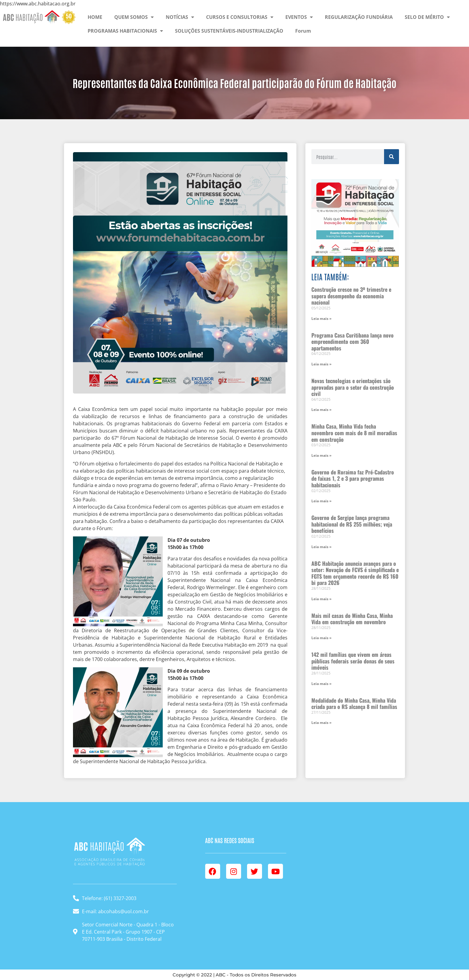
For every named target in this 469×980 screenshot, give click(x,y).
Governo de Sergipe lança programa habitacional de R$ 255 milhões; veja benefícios (352, 524)
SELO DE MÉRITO (427, 17)
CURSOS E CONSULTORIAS (240, 17)
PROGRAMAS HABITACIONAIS (125, 31)
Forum (303, 31)
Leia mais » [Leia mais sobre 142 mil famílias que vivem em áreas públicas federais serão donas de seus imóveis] (321, 684)
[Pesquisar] (392, 157)
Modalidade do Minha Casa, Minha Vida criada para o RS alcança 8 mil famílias (354, 704)
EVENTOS (299, 17)
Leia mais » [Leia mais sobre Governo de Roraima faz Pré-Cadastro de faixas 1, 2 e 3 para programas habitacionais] (321, 501)
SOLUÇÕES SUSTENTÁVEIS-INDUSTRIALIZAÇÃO (229, 31)
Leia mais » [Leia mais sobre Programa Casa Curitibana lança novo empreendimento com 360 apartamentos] (321, 364)
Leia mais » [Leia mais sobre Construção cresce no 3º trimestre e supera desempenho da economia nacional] (321, 319)
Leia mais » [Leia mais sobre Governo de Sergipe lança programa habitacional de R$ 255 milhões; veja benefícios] (321, 547)
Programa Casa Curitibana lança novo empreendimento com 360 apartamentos (352, 342)
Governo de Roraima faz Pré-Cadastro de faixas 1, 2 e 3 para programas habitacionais (353, 478)
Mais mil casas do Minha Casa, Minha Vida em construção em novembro (352, 619)
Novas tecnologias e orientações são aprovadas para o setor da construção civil (353, 387)
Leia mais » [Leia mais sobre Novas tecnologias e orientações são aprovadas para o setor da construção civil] (321, 410)
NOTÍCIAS (180, 17)
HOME (95, 17)
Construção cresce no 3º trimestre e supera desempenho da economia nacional (351, 296)
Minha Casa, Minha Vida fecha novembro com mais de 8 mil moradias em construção (354, 433)
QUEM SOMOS (134, 17)
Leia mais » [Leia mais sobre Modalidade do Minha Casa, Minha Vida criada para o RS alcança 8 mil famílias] (321, 723)
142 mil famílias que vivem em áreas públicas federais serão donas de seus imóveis (353, 661)
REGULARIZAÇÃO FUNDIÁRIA (359, 17)
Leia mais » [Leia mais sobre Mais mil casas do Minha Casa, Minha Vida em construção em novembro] (321, 638)
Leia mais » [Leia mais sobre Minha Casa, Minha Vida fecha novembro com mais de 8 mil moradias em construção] (321, 455)
